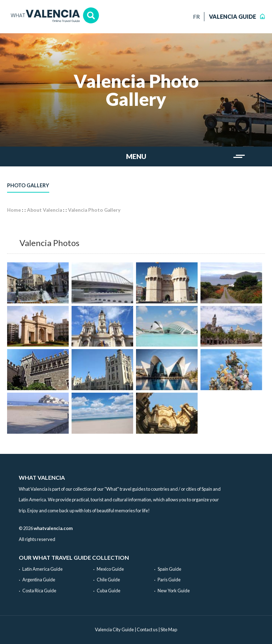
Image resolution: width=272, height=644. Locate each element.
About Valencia (44, 210)
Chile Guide (108, 580)
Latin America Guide (42, 569)
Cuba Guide (109, 591)
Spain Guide (169, 569)
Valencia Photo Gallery (94, 210)
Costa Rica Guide (39, 591)
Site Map (169, 629)
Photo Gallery (28, 185)
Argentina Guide (39, 580)
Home (14, 210)
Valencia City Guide (114, 629)
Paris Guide (169, 580)
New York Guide (174, 591)
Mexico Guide (110, 569)
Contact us (147, 629)
